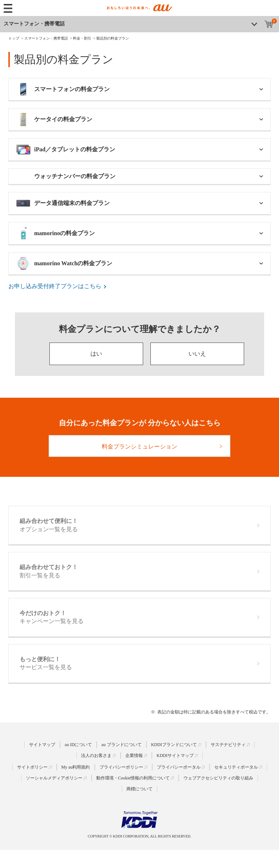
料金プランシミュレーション (139, 447)
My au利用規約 (76, 767)
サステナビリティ (228, 745)
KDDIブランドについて (174, 745)
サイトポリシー (32, 767)
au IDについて (78, 745)
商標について (139, 789)
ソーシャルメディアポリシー (54, 778)
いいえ (197, 354)
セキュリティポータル (236, 767)
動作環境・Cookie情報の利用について (133, 778)
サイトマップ (42, 745)
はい (96, 354)
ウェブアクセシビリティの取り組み (218, 778)
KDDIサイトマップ (175, 756)
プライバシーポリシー (121, 767)
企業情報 (134, 756)
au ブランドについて (121, 745)
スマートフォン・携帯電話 (34, 24)
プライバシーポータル (179, 767)
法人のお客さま (96, 756)
